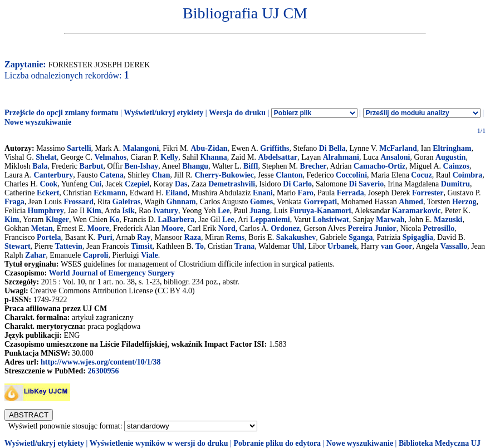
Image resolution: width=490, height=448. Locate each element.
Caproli (96, 255)
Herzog (464, 202)
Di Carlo (297, 184)
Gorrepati (321, 202)
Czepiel (137, 184)
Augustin (450, 157)
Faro (306, 193)
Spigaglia (418, 237)
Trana (244, 246)
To (200, 246)
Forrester (428, 193)
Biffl (251, 166)
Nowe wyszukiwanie (38, 122)
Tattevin (69, 246)
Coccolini (351, 175)
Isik (128, 211)
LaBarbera (176, 220)
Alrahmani (341, 157)
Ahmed (411, 202)
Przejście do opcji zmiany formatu (62, 113)
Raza (193, 237)
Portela (49, 237)
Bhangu (195, 166)
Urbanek (342, 246)
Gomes (261, 202)
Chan (161, 175)
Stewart (18, 246)
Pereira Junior (372, 228)
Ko (114, 220)
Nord (227, 228)
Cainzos (456, 166)
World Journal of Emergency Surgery (111, 273)
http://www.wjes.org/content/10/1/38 (101, 362)
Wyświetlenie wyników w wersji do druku (159, 443)
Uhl (298, 246)
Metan (42, 228)
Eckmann (110, 193)
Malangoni (141, 148)
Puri (105, 237)
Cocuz (421, 175)
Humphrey (46, 211)
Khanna (214, 157)
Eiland (177, 193)
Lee (224, 211)
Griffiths (275, 148)
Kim (94, 211)
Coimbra (468, 175)
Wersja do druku (237, 113)
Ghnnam (181, 202)
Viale (150, 255)
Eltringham (452, 148)
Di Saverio (367, 184)
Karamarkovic (416, 211)
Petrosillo (439, 228)
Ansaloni (395, 157)
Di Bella (332, 148)
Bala (40, 166)
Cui (96, 184)
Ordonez (285, 228)
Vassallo (454, 246)
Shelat (46, 157)
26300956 (103, 371)
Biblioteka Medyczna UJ (440, 443)
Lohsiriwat (330, 220)
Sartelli (79, 148)
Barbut (92, 166)
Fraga (14, 202)
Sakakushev (296, 237)
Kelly (169, 157)
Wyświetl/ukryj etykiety (163, 113)
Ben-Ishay (142, 166)
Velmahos (110, 157)
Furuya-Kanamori (320, 211)
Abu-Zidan (209, 148)
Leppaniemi (270, 220)
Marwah (390, 220)
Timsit (142, 246)
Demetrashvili (232, 184)
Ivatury (166, 211)
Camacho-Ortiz (379, 166)
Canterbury (53, 175)
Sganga (361, 237)
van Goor (396, 246)
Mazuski (448, 220)
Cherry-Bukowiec (225, 175)
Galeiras (127, 202)
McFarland (398, 148)
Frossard (79, 202)
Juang (260, 211)
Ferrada (351, 193)
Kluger (57, 220)
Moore (98, 228)
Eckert (48, 193)
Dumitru (455, 184)
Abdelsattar (278, 157)
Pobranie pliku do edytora (277, 443)
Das (181, 184)
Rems (235, 237)
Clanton (289, 175)
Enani (263, 193)
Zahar (35, 255)
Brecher (313, 166)
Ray (144, 237)
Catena (112, 175)
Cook (48, 184)
